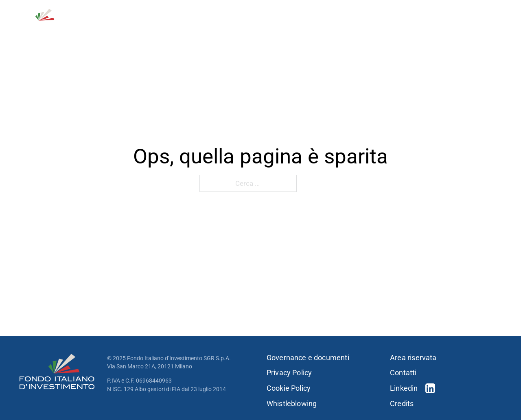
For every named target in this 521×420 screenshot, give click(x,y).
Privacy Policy (289, 373)
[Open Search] (459, 12)
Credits (402, 404)
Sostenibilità (412, 28)
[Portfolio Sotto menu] (341, 28)
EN (497, 12)
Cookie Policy (289, 388)
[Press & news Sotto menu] (499, 28)
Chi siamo (181, 28)
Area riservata (413, 358)
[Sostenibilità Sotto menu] (438, 28)
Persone (367, 28)
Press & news (472, 28)
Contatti (430, 12)
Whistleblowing (292, 404)
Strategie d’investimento (245, 28)
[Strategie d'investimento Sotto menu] (290, 28)
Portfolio (319, 28)
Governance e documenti (308, 358)
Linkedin (404, 388)
